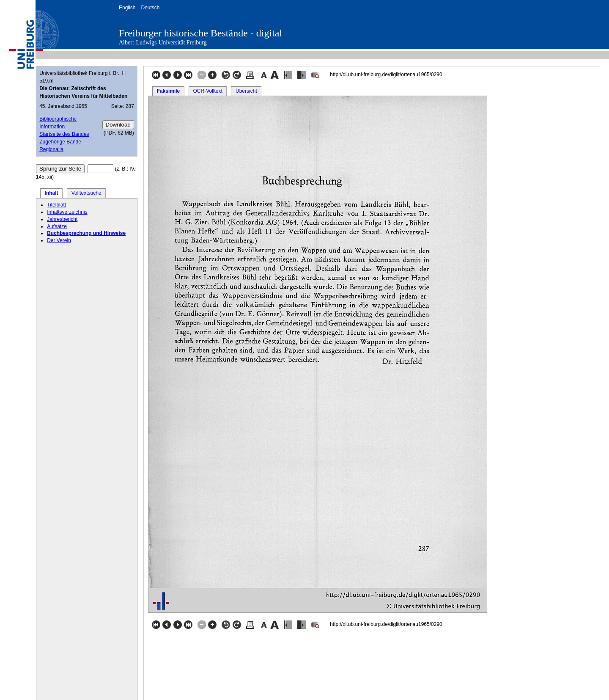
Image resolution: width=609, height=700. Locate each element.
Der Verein (59, 240)
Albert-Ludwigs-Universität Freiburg (163, 43)
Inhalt (52, 193)
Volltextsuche (86, 193)
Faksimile (169, 91)
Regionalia (51, 149)
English (127, 8)
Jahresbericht (62, 219)
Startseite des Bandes (64, 134)
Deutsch (150, 8)
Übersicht (246, 91)
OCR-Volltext (207, 91)
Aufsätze (57, 226)
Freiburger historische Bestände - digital (200, 33)
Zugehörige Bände (60, 142)
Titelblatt (56, 205)
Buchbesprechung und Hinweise (86, 233)
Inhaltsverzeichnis (67, 212)
